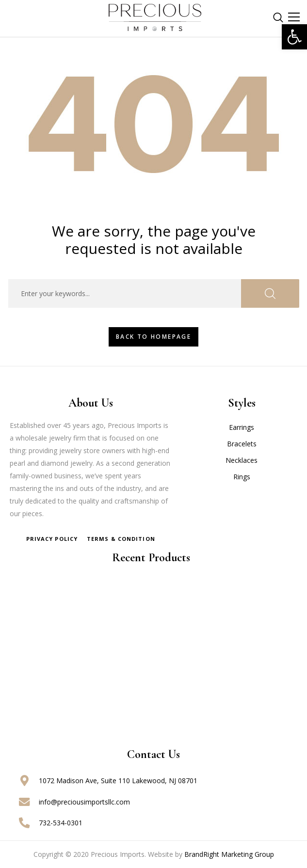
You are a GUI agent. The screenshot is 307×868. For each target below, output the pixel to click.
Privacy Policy (52, 539)
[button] (294, 37)
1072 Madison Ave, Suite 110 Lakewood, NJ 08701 (118, 781)
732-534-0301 (61, 823)
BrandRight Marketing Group (229, 854)
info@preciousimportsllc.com (84, 802)
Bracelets (242, 444)
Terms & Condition (121, 539)
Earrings (242, 427)
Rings (242, 477)
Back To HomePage (153, 337)
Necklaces (242, 460)
